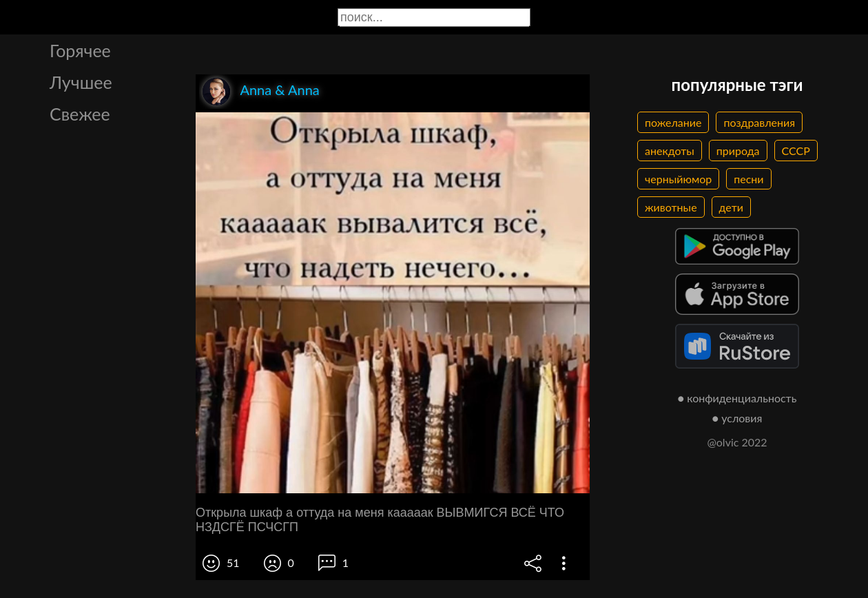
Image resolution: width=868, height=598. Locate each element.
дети (731, 207)
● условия (737, 418)
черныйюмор (678, 179)
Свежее (80, 114)
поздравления (759, 122)
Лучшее (81, 82)
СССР (796, 151)
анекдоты (670, 151)
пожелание (673, 122)
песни (748, 179)
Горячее (80, 50)
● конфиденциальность (737, 398)
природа (738, 151)
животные (671, 207)
